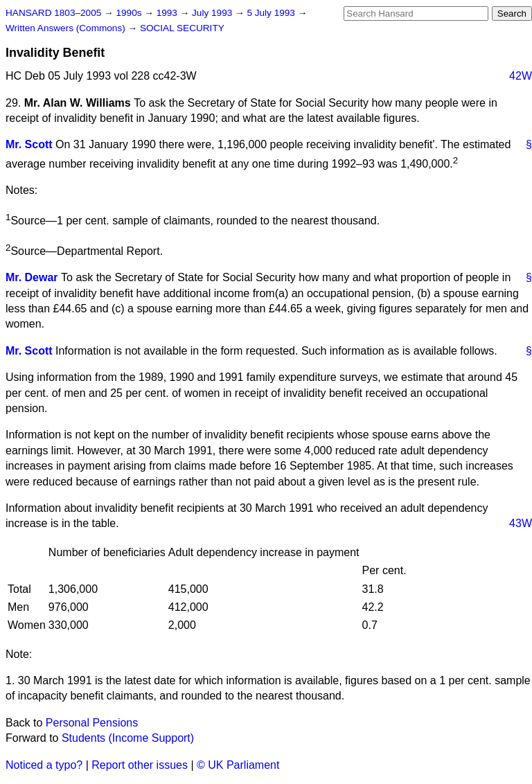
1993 (168, 13)
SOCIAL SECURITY (182, 28)
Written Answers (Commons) (67, 28)
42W (521, 76)
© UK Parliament (238, 765)
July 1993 (213, 13)
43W (521, 523)
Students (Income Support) (128, 738)
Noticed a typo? (44, 765)
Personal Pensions (92, 723)
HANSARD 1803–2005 (53, 13)
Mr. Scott (29, 144)
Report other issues (140, 765)
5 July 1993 (272, 13)
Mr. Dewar (32, 277)
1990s (130, 13)
